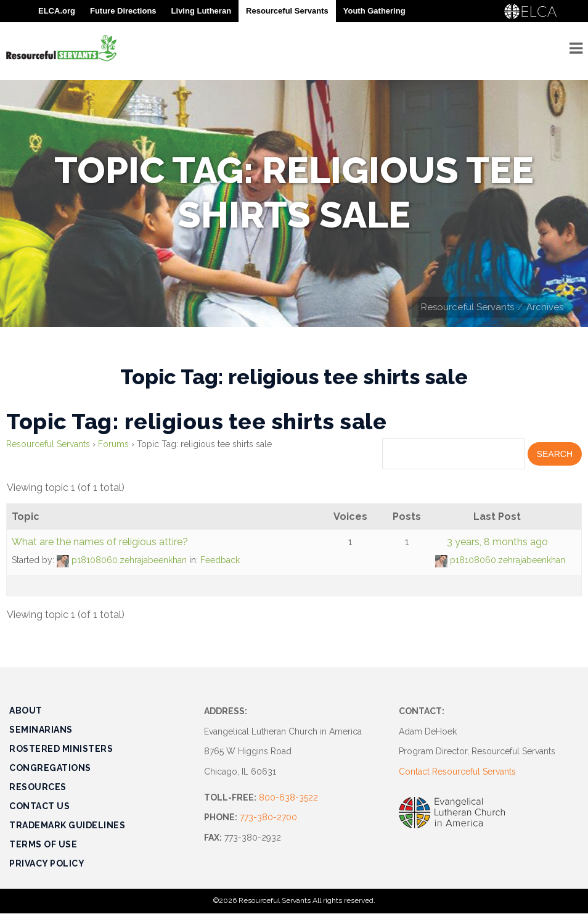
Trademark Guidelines (67, 825)
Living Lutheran (202, 11)
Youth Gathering (374, 11)
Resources (38, 787)
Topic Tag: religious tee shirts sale (196, 421)
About (26, 710)
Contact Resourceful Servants (457, 772)
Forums (113, 444)
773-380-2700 (268, 817)
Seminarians (41, 730)
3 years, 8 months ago (497, 542)
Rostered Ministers (61, 749)
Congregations (50, 768)
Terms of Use (43, 844)
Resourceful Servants (468, 307)
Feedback (220, 560)
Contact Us (39, 806)
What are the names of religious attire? (100, 542)
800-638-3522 (288, 797)
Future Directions (123, 11)
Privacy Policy (47, 863)
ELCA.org (57, 11)
